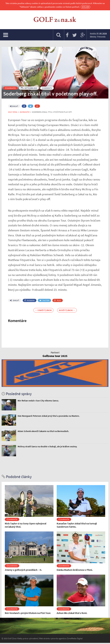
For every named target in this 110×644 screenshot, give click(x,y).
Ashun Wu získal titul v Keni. (72, 613)
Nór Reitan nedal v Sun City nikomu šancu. (38, 401)
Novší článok (67, 310)
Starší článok (44, 310)
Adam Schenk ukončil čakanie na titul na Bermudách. (43, 431)
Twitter (44, 300)
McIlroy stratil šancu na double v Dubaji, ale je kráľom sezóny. (47, 446)
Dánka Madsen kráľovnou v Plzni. (75, 570)
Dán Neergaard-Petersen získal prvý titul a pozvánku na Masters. (49, 416)
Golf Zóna (13, 112)
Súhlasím (86, 7)
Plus (58, 300)
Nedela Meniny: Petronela (98, 35)
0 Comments (47, 88)
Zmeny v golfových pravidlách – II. (23, 570)
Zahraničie (10, 88)
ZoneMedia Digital (75, 638)
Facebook (30, 300)
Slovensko (12, 566)
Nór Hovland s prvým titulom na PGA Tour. (28, 613)
